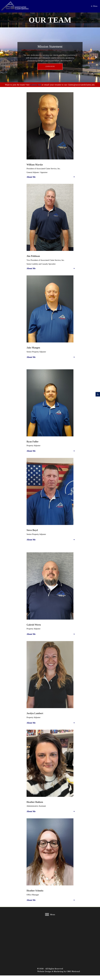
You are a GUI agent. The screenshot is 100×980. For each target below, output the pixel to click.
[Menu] (50, 915)
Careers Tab (36, 85)
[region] (50, 57)
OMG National (73, 971)
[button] (98, 394)
